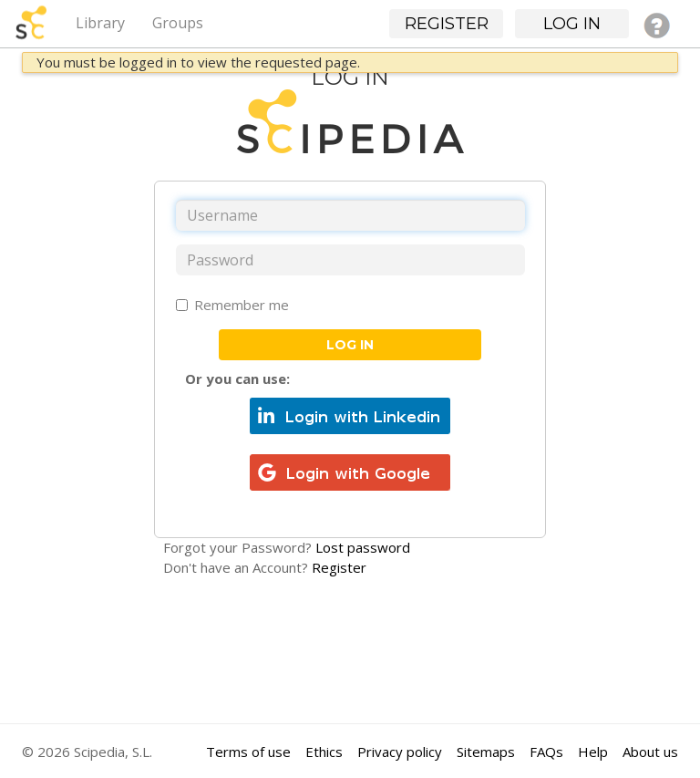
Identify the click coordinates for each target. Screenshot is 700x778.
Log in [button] (572, 24)
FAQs (546, 752)
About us (650, 752)
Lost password (363, 547)
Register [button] (447, 24)
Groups (178, 23)
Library (100, 23)
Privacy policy (400, 752)
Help (593, 752)
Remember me (232, 305)
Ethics (324, 752)
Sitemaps (486, 752)
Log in (350, 345)
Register (339, 567)
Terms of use (248, 752)
